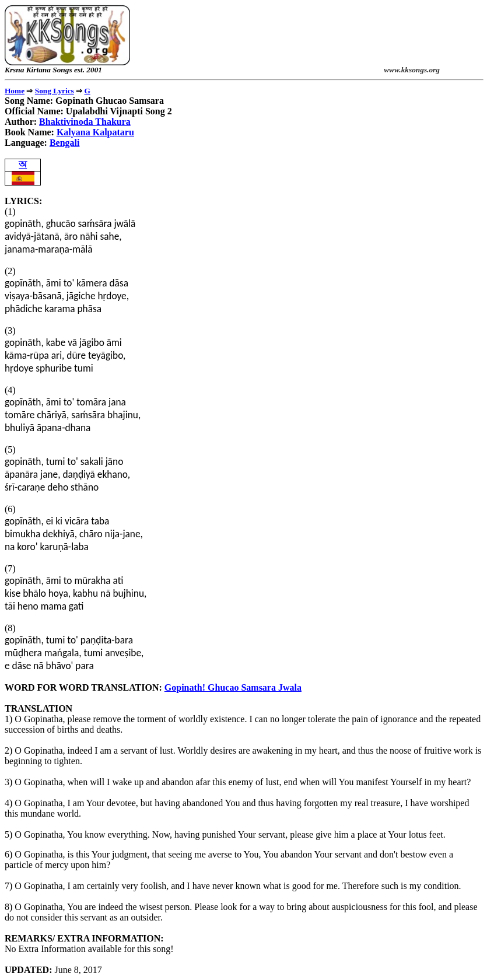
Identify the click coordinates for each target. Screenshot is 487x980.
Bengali (65, 143)
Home (15, 91)
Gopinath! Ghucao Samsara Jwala (233, 687)
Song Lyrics (55, 91)
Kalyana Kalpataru (95, 132)
